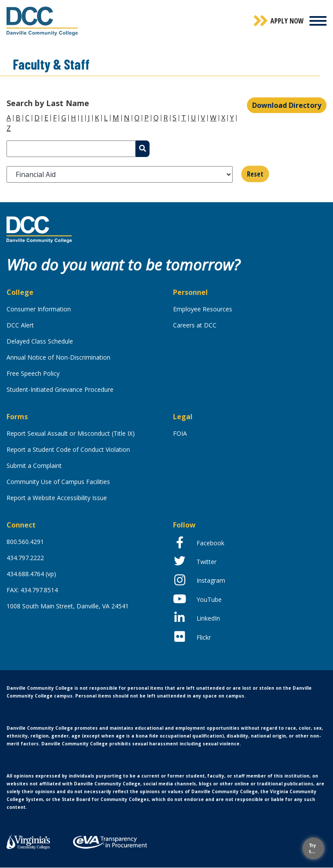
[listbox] (120, 174)
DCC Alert (20, 325)
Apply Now (287, 21)
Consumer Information (39, 309)
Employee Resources (203, 309)
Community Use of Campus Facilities (58, 482)
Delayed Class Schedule (40, 341)
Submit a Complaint (34, 466)
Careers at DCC (195, 325)
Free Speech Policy (33, 373)
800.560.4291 (25, 542)
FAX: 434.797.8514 (32, 590)
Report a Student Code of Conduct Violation (68, 449)
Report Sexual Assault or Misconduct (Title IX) (71, 433)
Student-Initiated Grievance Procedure (60, 389)
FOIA (180, 433)
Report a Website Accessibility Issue (57, 498)
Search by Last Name (48, 103)
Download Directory (287, 105)
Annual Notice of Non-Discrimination (58, 357)
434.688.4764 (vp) (31, 574)
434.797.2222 (25, 558)
